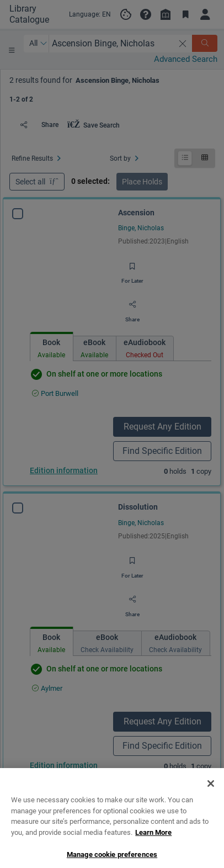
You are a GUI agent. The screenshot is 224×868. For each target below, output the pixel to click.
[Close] (211, 831)
